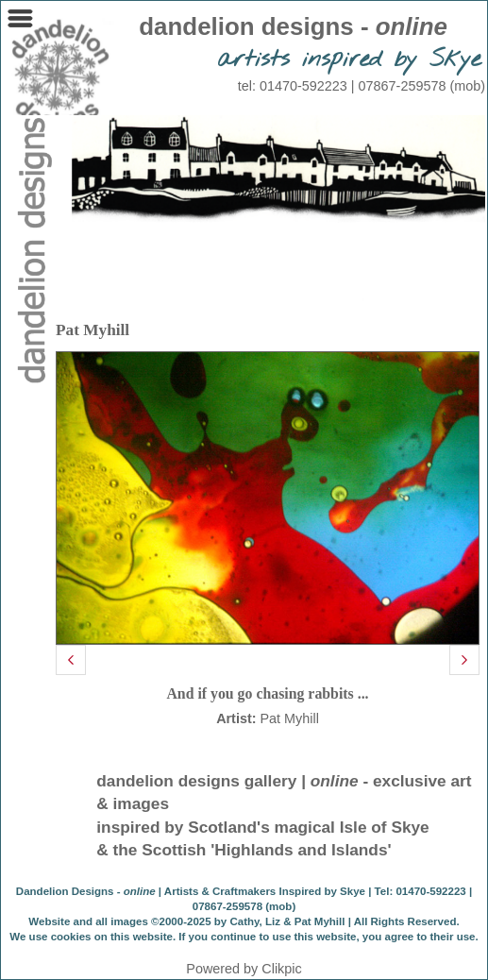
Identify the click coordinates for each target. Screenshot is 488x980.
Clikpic (281, 969)
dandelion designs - (293, 26)
